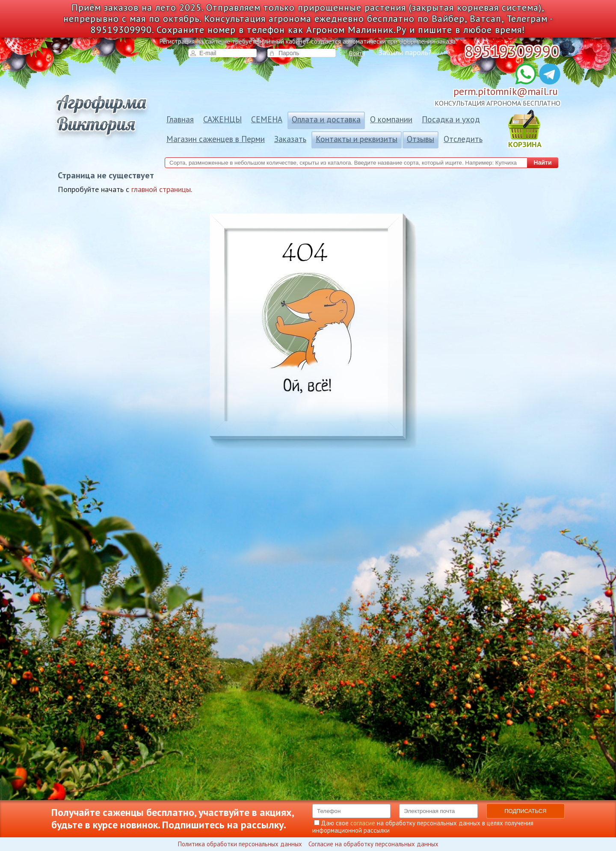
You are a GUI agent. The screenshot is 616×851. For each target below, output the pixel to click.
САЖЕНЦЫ (222, 119)
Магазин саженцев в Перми (216, 139)
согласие (363, 823)
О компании (391, 119)
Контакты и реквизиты (357, 139)
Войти (357, 53)
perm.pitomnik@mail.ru (506, 91)
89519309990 (512, 51)
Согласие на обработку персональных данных (373, 844)
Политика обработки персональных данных (240, 844)
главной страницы (161, 189)
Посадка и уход (451, 119)
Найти (543, 163)
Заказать (290, 139)
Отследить (463, 139)
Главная (180, 119)
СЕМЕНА (267, 119)
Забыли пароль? (405, 53)
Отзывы (421, 139)
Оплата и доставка (326, 119)
